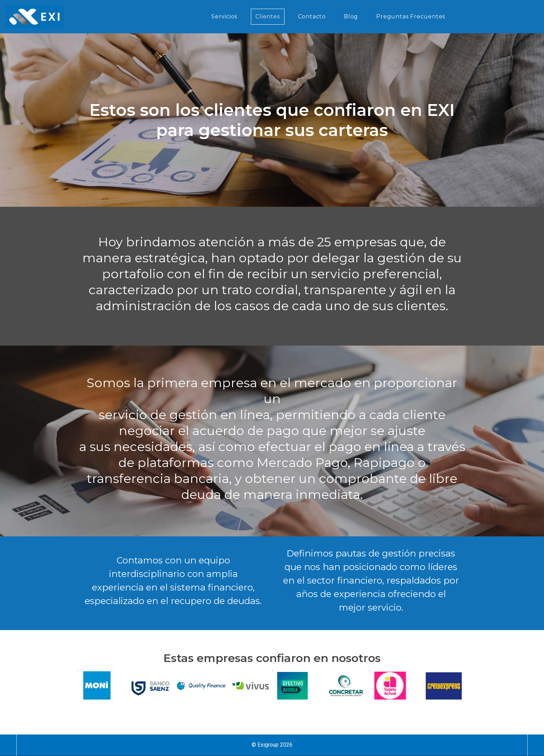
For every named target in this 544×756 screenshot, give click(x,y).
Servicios (224, 16)
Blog (351, 16)
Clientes (267, 16)
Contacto (312, 16)
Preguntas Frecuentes (411, 16)
